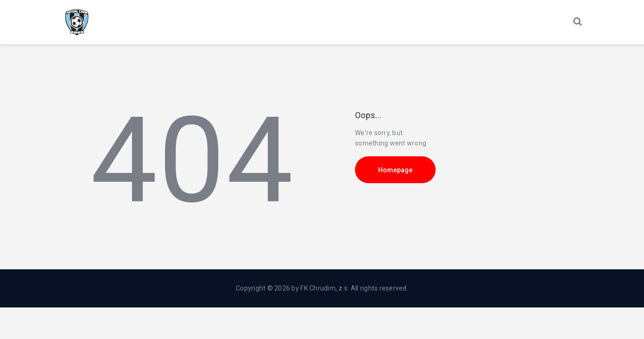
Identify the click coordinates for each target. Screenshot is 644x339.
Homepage (395, 170)
